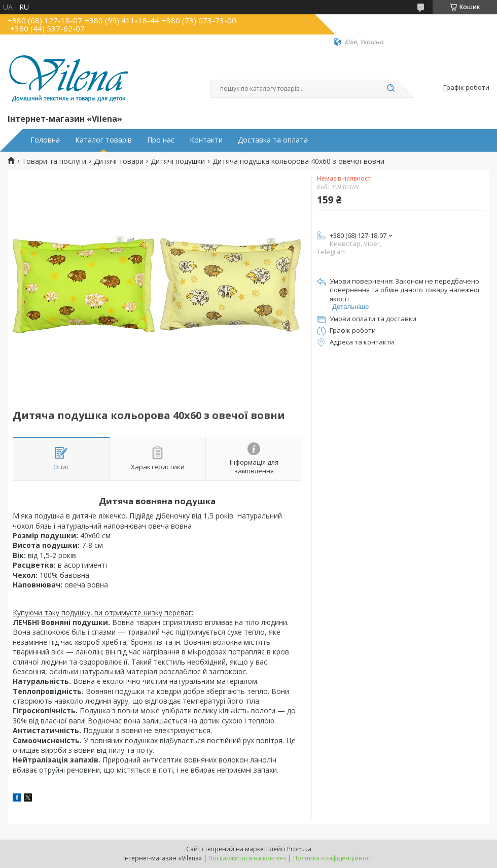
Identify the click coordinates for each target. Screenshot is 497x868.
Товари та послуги (54, 161)
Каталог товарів (103, 140)
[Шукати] (390, 89)
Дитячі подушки (178, 161)
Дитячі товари (119, 161)
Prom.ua (299, 849)
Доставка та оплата (273, 140)
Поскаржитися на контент (247, 858)
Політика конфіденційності (333, 858)
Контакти (206, 140)
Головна (45, 140)
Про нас (161, 140)
